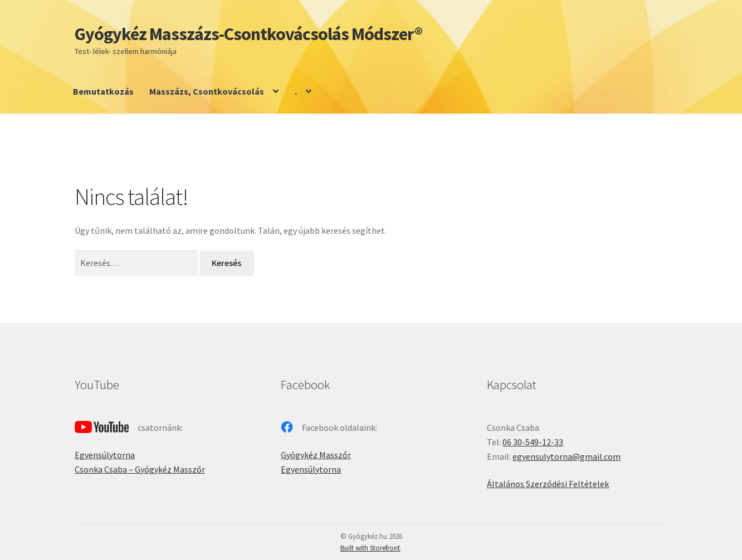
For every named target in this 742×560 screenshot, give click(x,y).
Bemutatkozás (103, 91)
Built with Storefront (370, 548)
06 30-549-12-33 (533, 442)
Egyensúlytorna (105, 455)
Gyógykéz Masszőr (316, 455)
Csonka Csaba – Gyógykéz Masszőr (140, 469)
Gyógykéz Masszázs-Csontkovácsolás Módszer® (248, 34)
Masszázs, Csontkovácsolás (207, 91)
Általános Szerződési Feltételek (548, 484)
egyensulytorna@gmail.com (567, 456)
